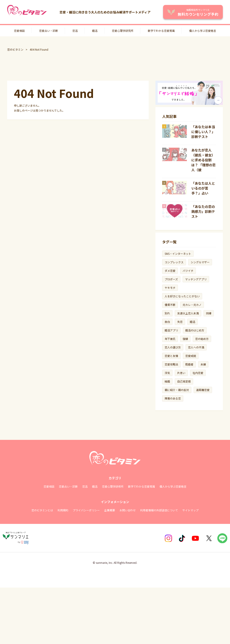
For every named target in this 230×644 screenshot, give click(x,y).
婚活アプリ (171, 330)
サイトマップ (190, 510)
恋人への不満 (196, 347)
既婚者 (189, 364)
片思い (181, 373)
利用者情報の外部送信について (159, 510)
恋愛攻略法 (171, 364)
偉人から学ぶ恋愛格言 (203, 31)
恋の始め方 (202, 339)
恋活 (75, 31)
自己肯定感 (184, 381)
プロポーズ (171, 279)
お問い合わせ (128, 510)
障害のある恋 (173, 398)
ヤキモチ (170, 288)
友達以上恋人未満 (188, 313)
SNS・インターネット (178, 254)
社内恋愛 (198, 373)
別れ (167, 313)
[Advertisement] (115, 66)
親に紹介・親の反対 (177, 390)
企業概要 (110, 510)
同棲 (209, 313)
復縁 (185, 339)
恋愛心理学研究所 (123, 31)
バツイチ (188, 271)
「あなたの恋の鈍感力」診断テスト (203, 211)
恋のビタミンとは (42, 510)
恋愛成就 (191, 356)
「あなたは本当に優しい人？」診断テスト (203, 132)
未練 (203, 364)
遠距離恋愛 (203, 390)
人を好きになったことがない (182, 296)
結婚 (167, 381)
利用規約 (63, 510)
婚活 (95, 31)
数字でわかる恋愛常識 (161, 31)
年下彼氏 (170, 339)
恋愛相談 (19, 31)
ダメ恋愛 (170, 271)
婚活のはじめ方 (195, 330)
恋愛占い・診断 (49, 31)
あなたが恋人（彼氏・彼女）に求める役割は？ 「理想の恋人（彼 (203, 160)
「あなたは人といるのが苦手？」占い (203, 188)
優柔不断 (170, 305)
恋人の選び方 (173, 347)
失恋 (180, 322)
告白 (167, 322)
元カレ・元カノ (192, 305)
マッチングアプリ (196, 279)
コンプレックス (174, 262)
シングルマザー (200, 262)
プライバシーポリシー (86, 510)
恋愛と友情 (171, 356)
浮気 (167, 373)
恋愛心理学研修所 (113, 486)
